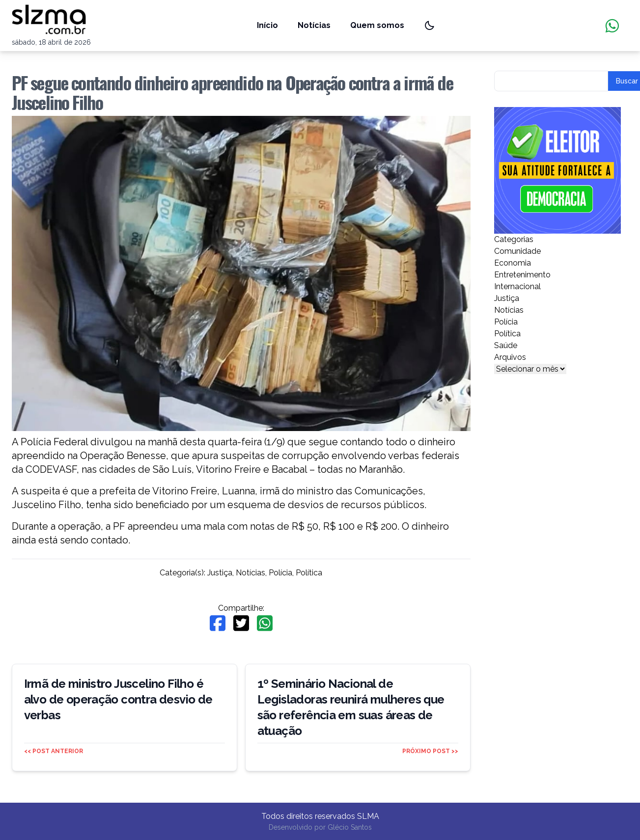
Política (309, 573)
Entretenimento (522, 275)
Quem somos (377, 25)
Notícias (314, 25)
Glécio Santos (350, 827)
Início (267, 25)
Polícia (280, 573)
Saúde (506, 345)
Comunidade (517, 251)
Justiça (220, 573)
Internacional (517, 286)
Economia (513, 263)
